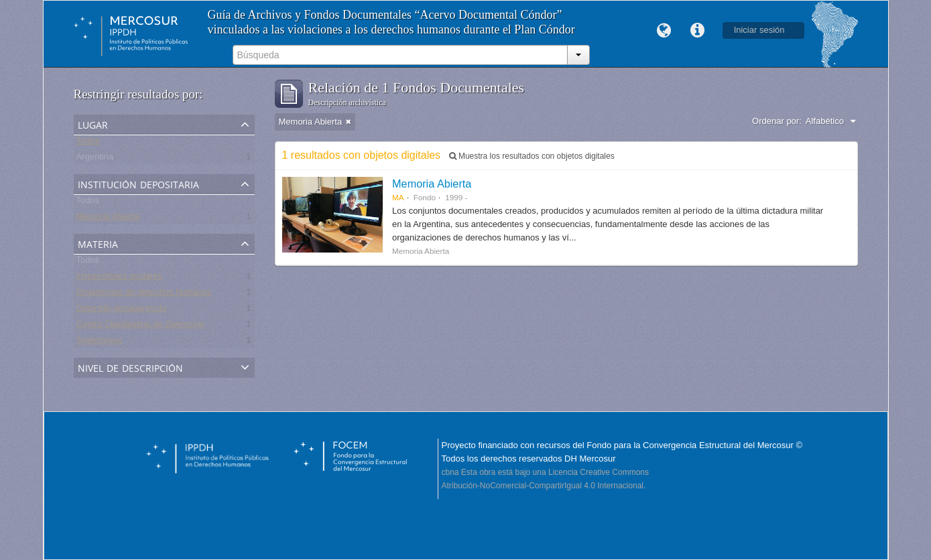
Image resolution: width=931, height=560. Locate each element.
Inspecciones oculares (120, 278)
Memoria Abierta (108, 219)
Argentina (95, 159)
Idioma (664, 31)
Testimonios (100, 343)
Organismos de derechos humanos (144, 294)
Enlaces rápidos (698, 31)
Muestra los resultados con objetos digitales (532, 156)
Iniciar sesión (759, 30)
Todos (88, 143)
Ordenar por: (777, 121)
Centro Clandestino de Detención (141, 327)
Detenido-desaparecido (121, 310)
